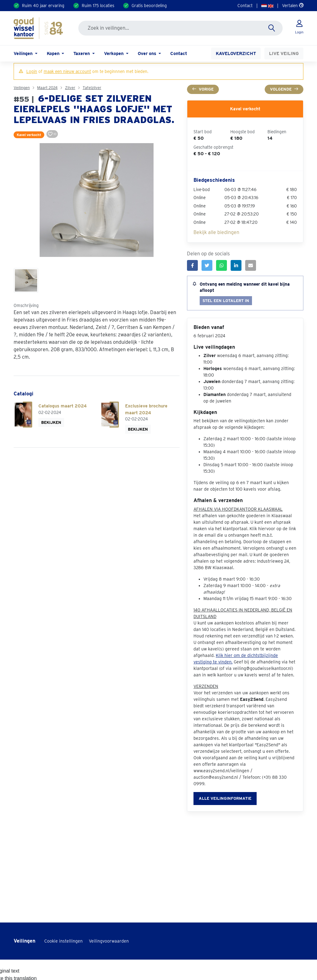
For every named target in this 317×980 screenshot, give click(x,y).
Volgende (284, 89)
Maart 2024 (47, 88)
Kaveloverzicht (236, 53)
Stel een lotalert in (226, 301)
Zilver (70, 88)
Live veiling (284, 53)
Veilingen (22, 88)
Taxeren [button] (82, 53)
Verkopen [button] (114, 53)
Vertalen (293, 6)
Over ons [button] (148, 53)
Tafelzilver (92, 88)
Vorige (203, 89)
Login (32, 71)
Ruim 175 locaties (98, 6)
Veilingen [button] (24, 53)
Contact (245, 6)
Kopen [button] (54, 53)
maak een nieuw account (67, 71)
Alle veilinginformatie (225, 798)
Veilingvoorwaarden (109, 941)
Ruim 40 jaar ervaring (43, 6)
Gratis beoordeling (149, 6)
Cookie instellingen (63, 941)
